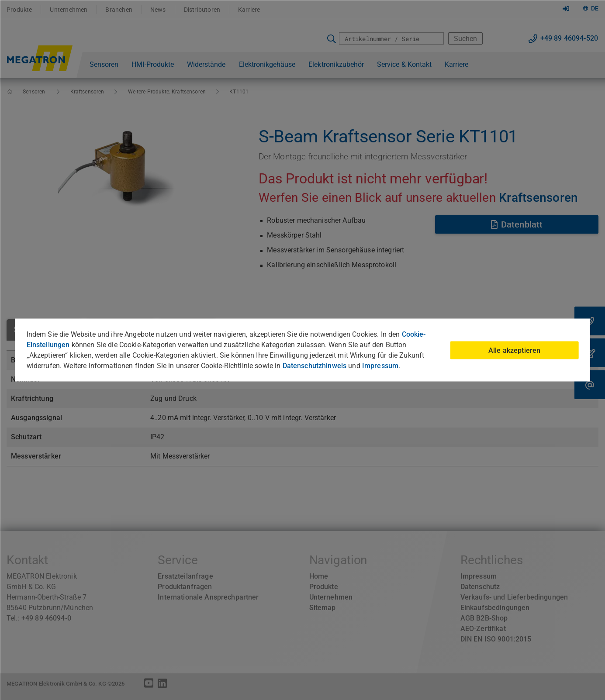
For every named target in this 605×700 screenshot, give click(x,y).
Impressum (380, 366)
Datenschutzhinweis (315, 366)
